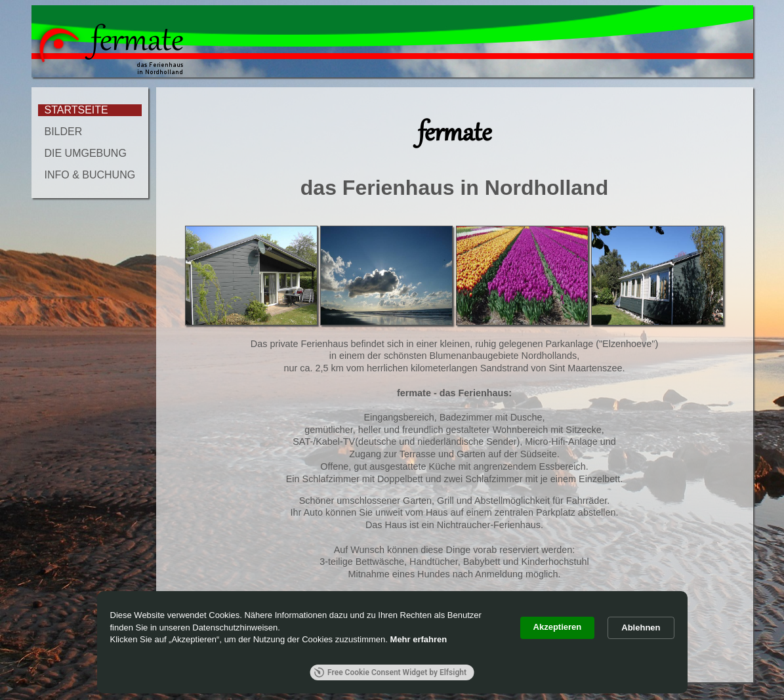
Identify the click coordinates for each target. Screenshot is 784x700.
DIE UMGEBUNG (86, 153)
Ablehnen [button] (641, 628)
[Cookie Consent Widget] (392, 642)
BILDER (64, 132)
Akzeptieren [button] (558, 627)
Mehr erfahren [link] (419, 639)
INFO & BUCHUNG (90, 175)
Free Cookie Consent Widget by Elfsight (390, 672)
